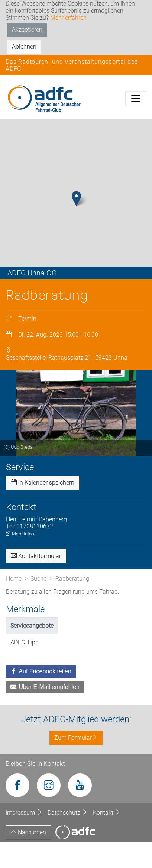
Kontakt (107, 838)
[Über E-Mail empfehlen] (45, 713)
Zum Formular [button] (76, 763)
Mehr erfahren (68, 18)
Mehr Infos (20, 559)
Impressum (25, 838)
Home (14, 604)
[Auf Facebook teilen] (41, 697)
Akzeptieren (27, 29)
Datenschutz (68, 838)
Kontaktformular (36, 581)
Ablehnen (24, 47)
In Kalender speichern (43, 508)
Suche (38, 604)
